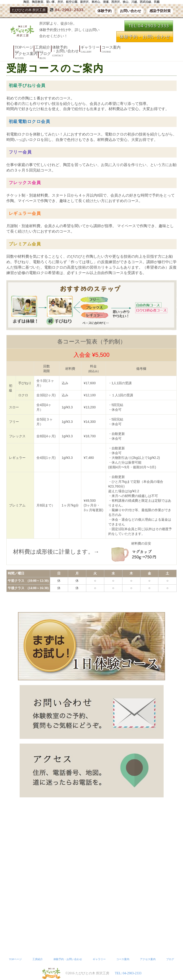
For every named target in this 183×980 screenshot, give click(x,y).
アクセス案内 (112, 47)
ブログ (127, 47)
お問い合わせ (131, 11)
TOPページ (22, 47)
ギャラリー (76, 47)
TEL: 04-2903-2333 (128, 973)
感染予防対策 (160, 11)
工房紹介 (37, 47)
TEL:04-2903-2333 (149, 26)
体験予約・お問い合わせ (145, 36)
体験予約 (105, 11)
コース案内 (93, 47)
